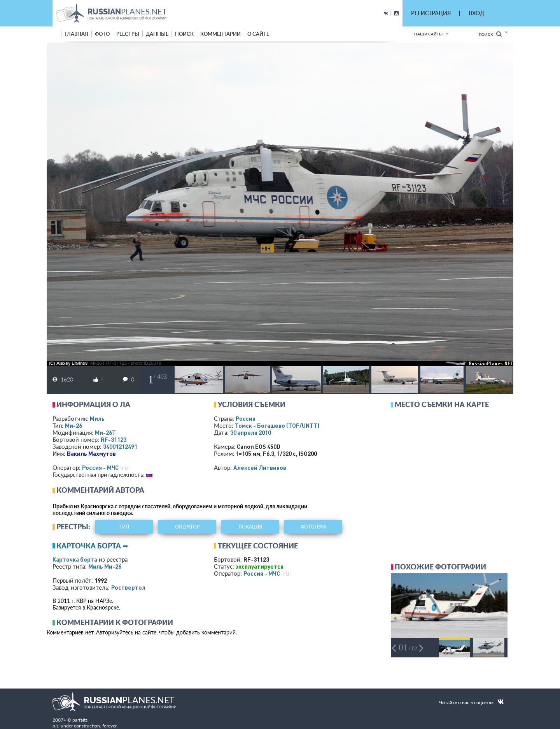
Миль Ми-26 (105, 566)
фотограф (313, 527)
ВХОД (476, 13)
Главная (76, 34)
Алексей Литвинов (260, 467)
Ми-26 (73, 425)
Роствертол (128, 587)
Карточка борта (75, 559)
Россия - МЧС (100, 467)
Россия (246, 418)
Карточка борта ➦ (92, 546)
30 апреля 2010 (251, 432)
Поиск (490, 34)
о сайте (258, 34)
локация (250, 527)
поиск (184, 34)
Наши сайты (428, 34)
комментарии (220, 34)
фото (102, 34)
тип (124, 527)
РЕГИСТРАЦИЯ (431, 13)
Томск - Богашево (277, 425)
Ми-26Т (105, 432)
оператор (187, 527)
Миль (97, 418)
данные (157, 34)
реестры (128, 34)
